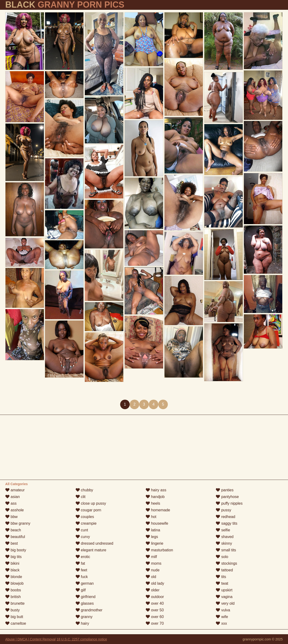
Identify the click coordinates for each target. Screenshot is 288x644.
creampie (86, 523)
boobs (13, 590)
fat (80, 563)
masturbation (159, 550)
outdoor (155, 597)
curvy (83, 537)
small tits (226, 550)
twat (222, 583)
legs (152, 537)
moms (154, 563)
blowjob (14, 583)
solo (222, 557)
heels (153, 503)
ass (11, 503)
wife (222, 617)
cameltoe (16, 623)
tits (221, 577)
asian (13, 497)
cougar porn (88, 510)
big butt (14, 617)
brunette (15, 603)
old (151, 577)
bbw (11, 517)
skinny (224, 543)
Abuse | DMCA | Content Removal (30, 639)
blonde (14, 577)
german (85, 583)
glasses (85, 603)
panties (225, 490)
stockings (226, 563)
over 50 (155, 610)
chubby (84, 490)
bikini (12, 563)
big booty (16, 550)
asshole (15, 510)
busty (13, 610)
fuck (82, 577)
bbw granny (18, 523)
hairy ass (156, 490)
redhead (225, 517)
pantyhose (227, 497)
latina (153, 530)
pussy (223, 510)
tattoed (224, 570)
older (153, 590)
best (12, 543)
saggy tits (226, 523)
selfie (223, 530)
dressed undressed (95, 543)
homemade (158, 510)
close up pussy (91, 503)
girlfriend (86, 597)
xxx (221, 623)
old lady (155, 583)
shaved (225, 537)
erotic (83, 557)
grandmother (89, 610)
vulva (223, 610)
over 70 (155, 623)
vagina (224, 597)
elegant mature (91, 550)
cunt (82, 530)
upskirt (224, 590)
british (13, 597)
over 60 (155, 617)
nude (153, 570)
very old (225, 603)
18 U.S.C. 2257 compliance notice (82, 639)
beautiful (15, 537)
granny (84, 617)
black (12, 570)
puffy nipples (229, 503)
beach (13, 530)
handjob (155, 497)
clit (81, 497)
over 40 (155, 603)
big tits (13, 557)
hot (151, 517)
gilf (81, 590)
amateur (15, 490)
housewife (157, 523)
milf (151, 557)
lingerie (154, 543)
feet (81, 570)
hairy (82, 623)
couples (85, 517)
